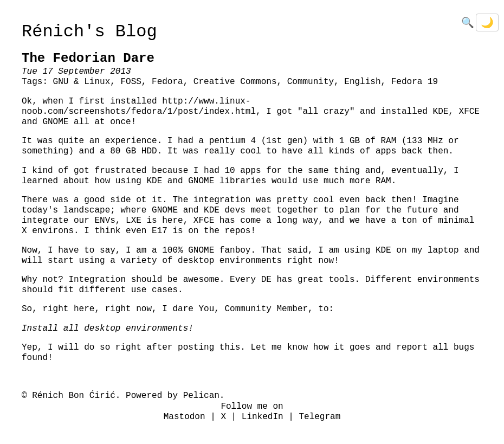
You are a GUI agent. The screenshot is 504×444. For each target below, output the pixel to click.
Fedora (167, 82)
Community (311, 82)
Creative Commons (235, 82)
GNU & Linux (82, 82)
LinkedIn (263, 417)
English (362, 82)
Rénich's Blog (89, 32)
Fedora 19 (415, 82)
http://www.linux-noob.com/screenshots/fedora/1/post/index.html (139, 107)
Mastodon (185, 417)
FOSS (131, 82)
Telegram (319, 417)
